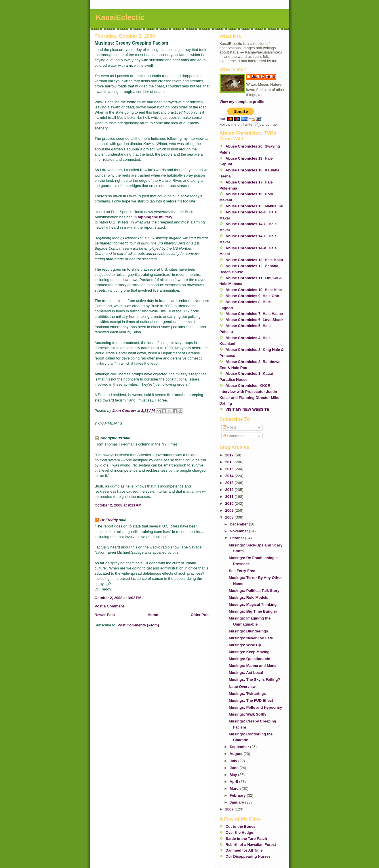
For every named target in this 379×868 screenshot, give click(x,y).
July (234, 761)
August (237, 754)
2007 (230, 809)
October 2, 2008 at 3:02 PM (118, 598)
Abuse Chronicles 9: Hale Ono (252, 296)
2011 (230, 497)
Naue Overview (242, 687)
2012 (230, 490)
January (237, 802)
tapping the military (155, 217)
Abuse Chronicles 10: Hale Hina (254, 290)
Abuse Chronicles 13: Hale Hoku (254, 260)
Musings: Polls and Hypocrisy (255, 707)
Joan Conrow (264, 77)
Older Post (200, 615)
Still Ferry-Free (242, 571)
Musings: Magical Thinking (253, 604)
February (238, 795)
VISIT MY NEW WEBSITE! (248, 409)
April (234, 782)
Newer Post (105, 615)
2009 (230, 510)
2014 (230, 476)
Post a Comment (109, 606)
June (235, 768)
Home (153, 615)
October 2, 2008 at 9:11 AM (118, 505)
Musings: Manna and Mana (253, 666)
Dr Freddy (109, 520)
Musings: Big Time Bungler (253, 611)
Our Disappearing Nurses (248, 856)
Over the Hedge (239, 832)
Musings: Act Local (246, 673)
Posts (230, 427)
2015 (230, 469)
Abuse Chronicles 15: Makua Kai (255, 206)
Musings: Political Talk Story (254, 591)
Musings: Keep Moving (249, 652)
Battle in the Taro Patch (246, 839)
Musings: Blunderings (248, 631)
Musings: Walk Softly (247, 714)
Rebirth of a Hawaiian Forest (251, 845)
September (240, 747)
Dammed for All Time (244, 850)
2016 (230, 462)
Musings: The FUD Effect (251, 700)
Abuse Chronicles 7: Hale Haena (254, 314)
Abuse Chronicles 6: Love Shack (255, 320)
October (237, 538)
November (239, 531)
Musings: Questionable (249, 659)
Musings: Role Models (248, 598)
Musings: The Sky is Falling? (254, 679)
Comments (234, 436)
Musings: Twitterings (247, 694)
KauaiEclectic (120, 17)
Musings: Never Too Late (251, 638)
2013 (230, 483)
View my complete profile (242, 102)
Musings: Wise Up (245, 645)
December (239, 524)
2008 (230, 517)
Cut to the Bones (241, 826)
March (236, 788)
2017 (230, 455)
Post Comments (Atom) (138, 625)
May (234, 775)
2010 (230, 503)
